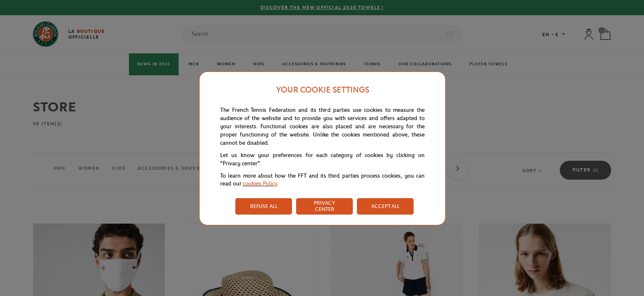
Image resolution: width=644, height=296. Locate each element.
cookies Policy (260, 184)
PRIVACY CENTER (324, 206)
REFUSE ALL (264, 206)
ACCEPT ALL (385, 206)
